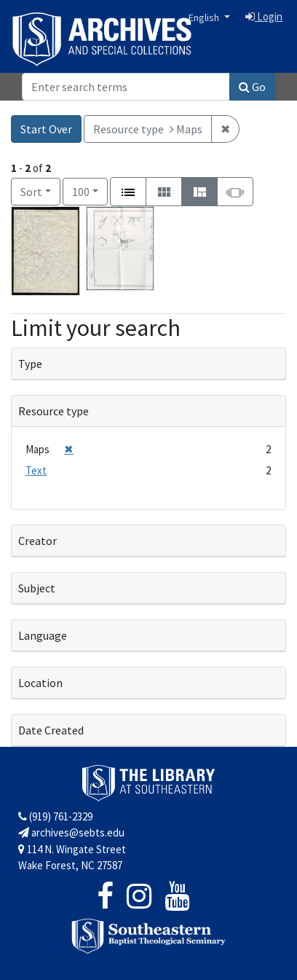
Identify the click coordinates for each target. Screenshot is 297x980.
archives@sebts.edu (71, 832)
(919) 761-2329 (55, 816)
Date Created (51, 730)
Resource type (54, 411)
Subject (37, 588)
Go (252, 87)
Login (264, 16)
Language (43, 635)
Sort (31, 192)
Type (30, 364)
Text (36, 470)
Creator (37, 541)
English (205, 17)
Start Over (46, 129)
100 (90, 191)
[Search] (126, 87)
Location (40, 683)
